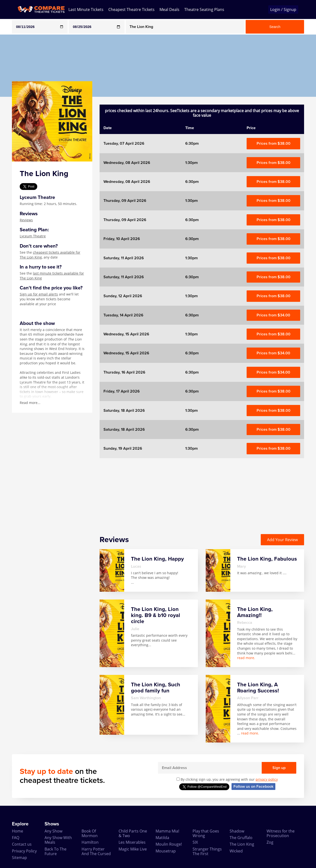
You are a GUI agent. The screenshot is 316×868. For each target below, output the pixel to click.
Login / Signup (283, 9)
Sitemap (19, 858)
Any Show (53, 831)
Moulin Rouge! (169, 844)
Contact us (22, 844)
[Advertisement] (202, 492)
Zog (270, 842)
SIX (195, 842)
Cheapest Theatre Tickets (131, 9)
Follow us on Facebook (253, 787)
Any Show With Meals (58, 840)
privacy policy (267, 779)
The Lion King (242, 844)
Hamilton (90, 842)
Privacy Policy (24, 851)
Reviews (26, 220)
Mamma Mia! (167, 831)
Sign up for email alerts (39, 294)
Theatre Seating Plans (204, 9)
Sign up (279, 768)
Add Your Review (282, 540)
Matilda (162, 838)
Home (18, 831)
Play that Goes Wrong (206, 833)
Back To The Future (56, 851)
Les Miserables (132, 842)
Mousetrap (166, 851)
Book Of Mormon (90, 833)
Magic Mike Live (133, 849)
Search (275, 27)
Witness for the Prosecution (281, 833)
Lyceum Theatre (33, 236)
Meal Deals (169, 9)
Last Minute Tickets (86, 9)
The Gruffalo (241, 838)
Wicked (236, 851)
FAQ (16, 838)
